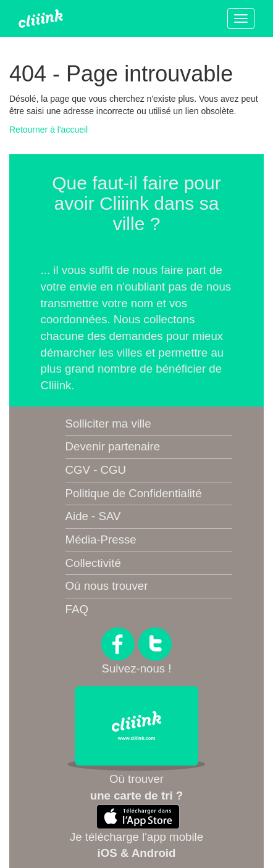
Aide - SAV (93, 516)
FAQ (77, 609)
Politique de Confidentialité (134, 493)
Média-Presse (101, 539)
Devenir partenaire (113, 446)
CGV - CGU (96, 470)
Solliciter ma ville (108, 424)
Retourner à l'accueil (48, 130)
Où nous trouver (107, 586)
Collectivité (93, 563)
